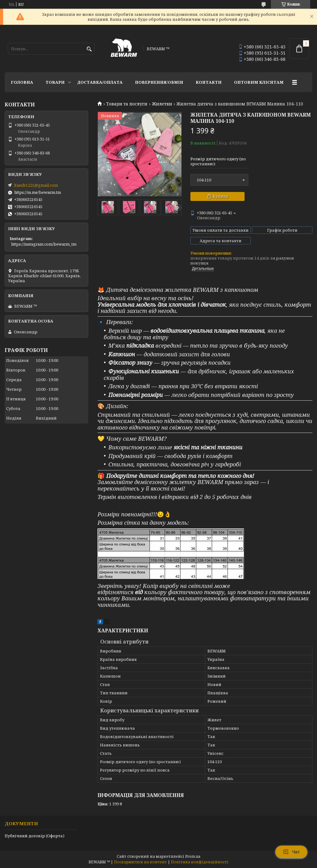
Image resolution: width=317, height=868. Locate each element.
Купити (220, 196)
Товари (55, 82)
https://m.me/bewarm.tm (38, 192)
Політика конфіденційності (200, 862)
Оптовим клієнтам (259, 82)
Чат (291, 852)
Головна (22, 82)
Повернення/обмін (159, 82)
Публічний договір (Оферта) (35, 836)
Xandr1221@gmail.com (36, 185)
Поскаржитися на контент (140, 862)
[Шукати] (89, 49)
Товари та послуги (127, 104)
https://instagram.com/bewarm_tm (44, 244)
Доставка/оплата (100, 82)
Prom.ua (193, 856)
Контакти (209, 82)
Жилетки (162, 104)
